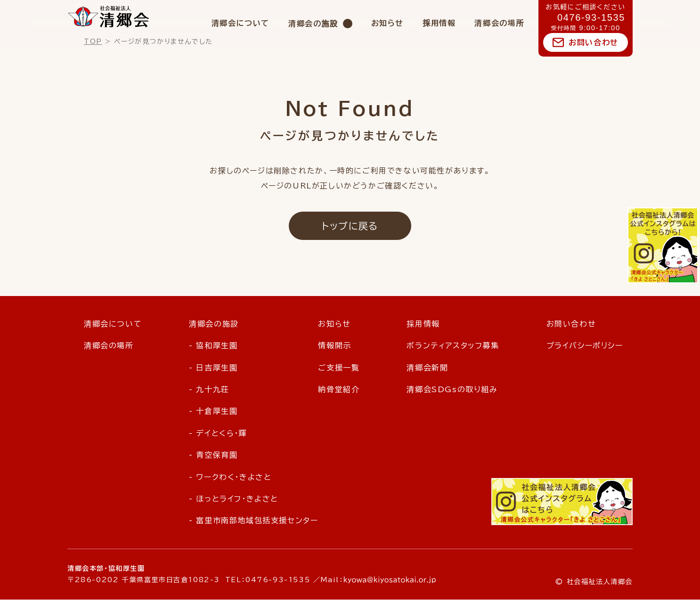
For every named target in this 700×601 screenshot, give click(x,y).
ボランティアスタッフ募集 (453, 346)
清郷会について (240, 23)
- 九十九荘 (209, 390)
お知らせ (387, 23)
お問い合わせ (594, 42)
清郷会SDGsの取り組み (452, 390)
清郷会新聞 (427, 369)
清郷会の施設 (313, 24)
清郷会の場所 (499, 23)
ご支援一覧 (339, 369)
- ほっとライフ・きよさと (234, 500)
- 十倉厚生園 (213, 412)
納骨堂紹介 (339, 390)
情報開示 (334, 346)
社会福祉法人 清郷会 (109, 16)
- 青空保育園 (213, 456)
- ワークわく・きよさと (230, 478)
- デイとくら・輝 (218, 434)
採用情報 (439, 23)
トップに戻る (350, 226)
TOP (93, 41)
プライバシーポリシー (585, 346)
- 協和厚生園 (213, 346)
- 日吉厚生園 (213, 369)
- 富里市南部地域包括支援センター (253, 522)
